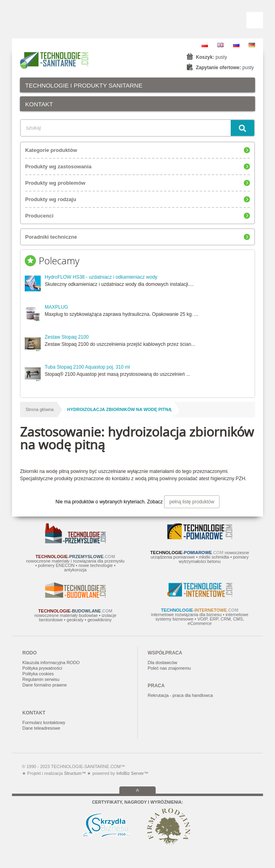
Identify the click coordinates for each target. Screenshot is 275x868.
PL (205, 45)
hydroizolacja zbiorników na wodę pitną (119, 409)
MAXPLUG (56, 307)
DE (252, 45)
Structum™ (75, 773)
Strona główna (40, 409)
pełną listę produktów (192, 502)
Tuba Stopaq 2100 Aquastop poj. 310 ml (87, 367)
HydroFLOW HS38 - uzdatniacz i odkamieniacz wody (101, 277)
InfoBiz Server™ (132, 773)
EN (220, 45)
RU (236, 45)
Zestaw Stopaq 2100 (67, 337)
